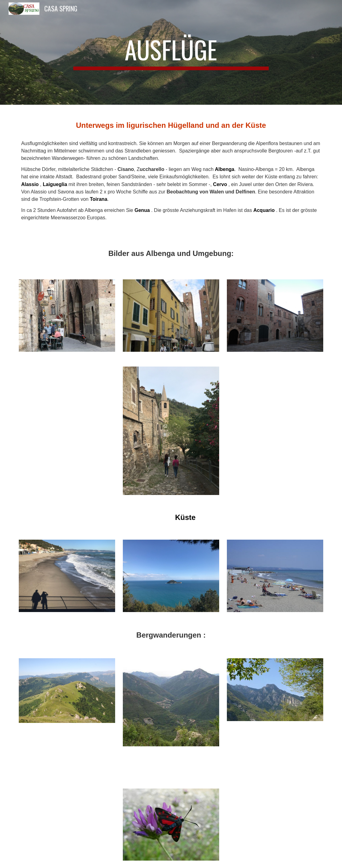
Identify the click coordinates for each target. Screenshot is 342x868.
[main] (171, 52)
